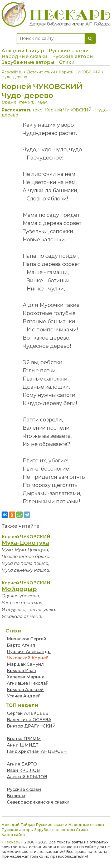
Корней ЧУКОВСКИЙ (80, 72)
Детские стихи (41, 72)
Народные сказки (25, 57)
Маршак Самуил (25, 664)
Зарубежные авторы (28, 62)
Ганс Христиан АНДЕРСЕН (37, 751)
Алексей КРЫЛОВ (27, 777)
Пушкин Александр (29, 652)
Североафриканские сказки (38, 802)
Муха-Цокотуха (25, 543)
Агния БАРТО (22, 764)
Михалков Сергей (27, 639)
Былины (16, 796)
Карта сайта (13, 835)
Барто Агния (21, 645)
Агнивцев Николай (28, 683)
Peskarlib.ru (12, 72)
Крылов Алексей (25, 690)
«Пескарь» (12, 842)
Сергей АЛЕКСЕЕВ (28, 713)
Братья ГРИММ (24, 739)
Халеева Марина (26, 677)
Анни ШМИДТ (23, 745)
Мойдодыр (19, 589)
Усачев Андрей (24, 696)
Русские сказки (69, 51)
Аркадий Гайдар (23, 51)
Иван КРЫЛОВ (23, 770)
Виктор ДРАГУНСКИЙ (31, 726)
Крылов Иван (22, 671)
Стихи (67, 62)
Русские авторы (73, 57)
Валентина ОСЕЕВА (29, 720)
